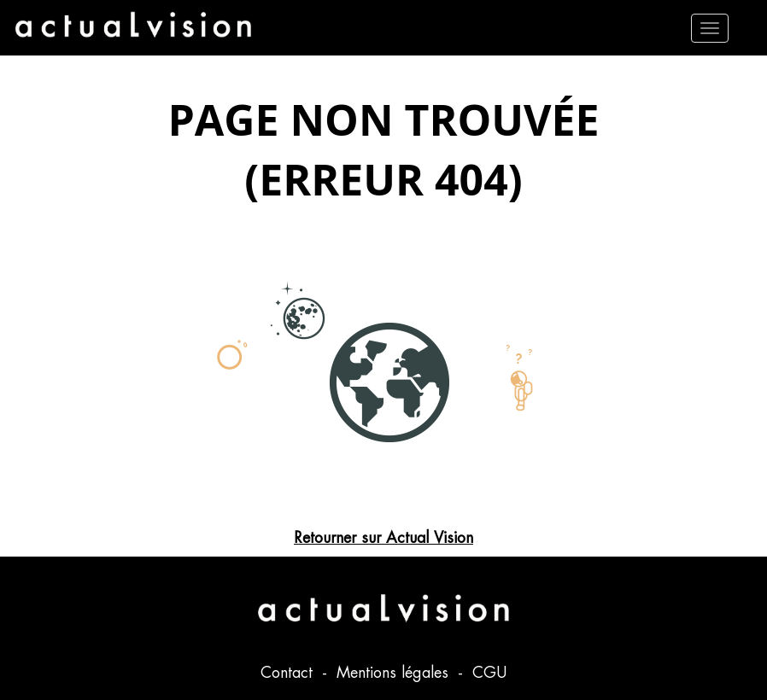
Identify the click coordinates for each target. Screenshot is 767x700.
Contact (289, 672)
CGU (489, 672)
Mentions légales (395, 672)
